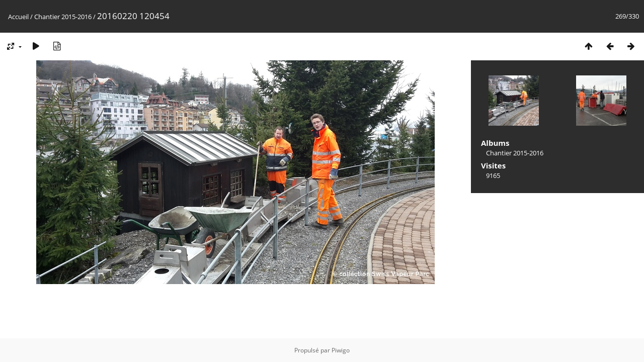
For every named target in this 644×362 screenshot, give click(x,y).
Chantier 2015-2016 (63, 17)
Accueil (18, 17)
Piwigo (341, 350)
